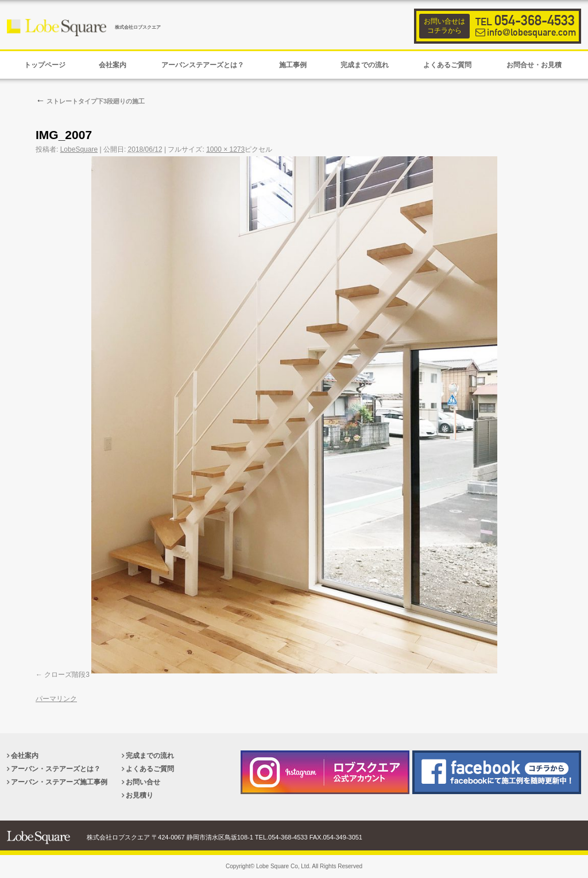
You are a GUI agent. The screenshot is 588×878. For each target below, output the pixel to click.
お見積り (140, 795)
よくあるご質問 (150, 769)
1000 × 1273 (225, 149)
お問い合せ (143, 782)
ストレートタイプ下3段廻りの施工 (90, 101)
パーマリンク (56, 699)
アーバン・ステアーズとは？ (56, 769)
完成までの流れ (150, 756)
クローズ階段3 (67, 675)
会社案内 (25, 756)
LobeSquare (79, 149)
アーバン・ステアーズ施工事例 (59, 782)
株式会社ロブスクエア (138, 27)
